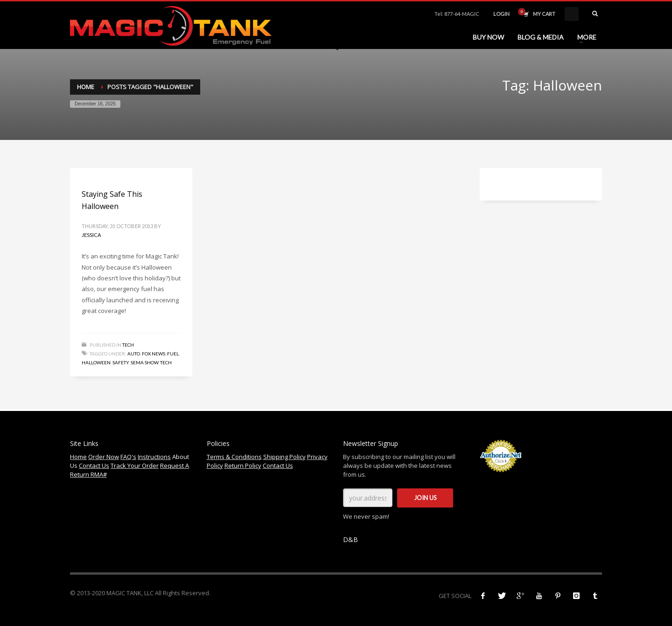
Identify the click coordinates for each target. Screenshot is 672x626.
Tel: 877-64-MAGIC (457, 14)
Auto (134, 354)
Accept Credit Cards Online (500, 477)
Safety (121, 362)
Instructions (154, 457)
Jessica (91, 235)
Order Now (104, 457)
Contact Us (94, 466)
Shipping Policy (284, 457)
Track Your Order (135, 466)
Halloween (96, 362)
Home (86, 87)
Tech (128, 345)
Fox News (154, 354)
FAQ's (128, 457)
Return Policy (243, 466)
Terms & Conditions (234, 457)
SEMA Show (144, 362)
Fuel (173, 354)
